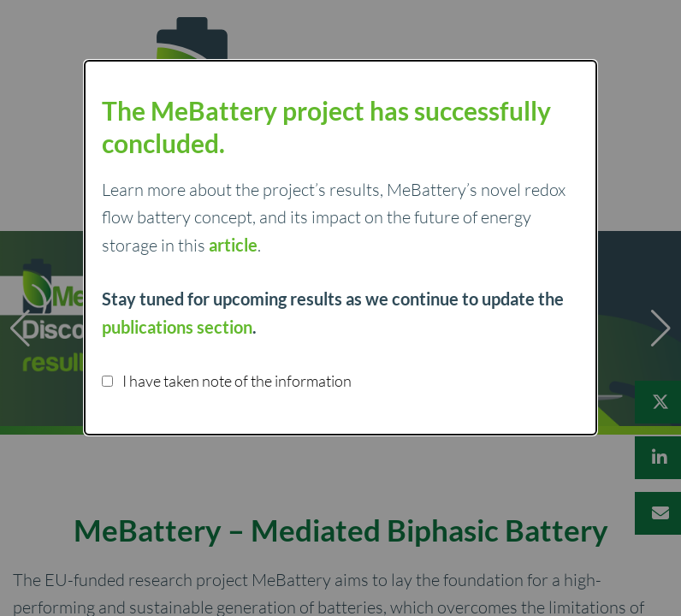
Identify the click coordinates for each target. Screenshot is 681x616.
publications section (177, 327)
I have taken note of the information (227, 381)
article (233, 245)
